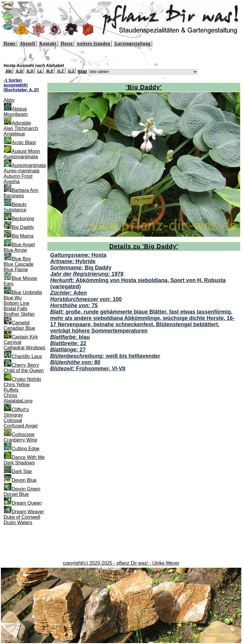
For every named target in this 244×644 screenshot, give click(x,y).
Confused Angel (21, 426)
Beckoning (23, 219)
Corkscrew (23, 434)
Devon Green (26, 489)
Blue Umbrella (27, 292)
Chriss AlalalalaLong (18, 398)
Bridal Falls (15, 309)
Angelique (14, 134)
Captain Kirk (25, 337)
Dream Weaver (28, 512)
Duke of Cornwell (22, 517)
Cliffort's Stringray (16, 412)
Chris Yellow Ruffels (17, 387)
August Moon (26, 151)
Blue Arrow (15, 250)
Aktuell (27, 43)
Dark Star (22, 471)
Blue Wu (13, 298)
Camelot (21, 323)
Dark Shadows (19, 463)
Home (10, 43)
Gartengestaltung (133, 43)
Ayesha (12, 182)
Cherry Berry (25, 365)
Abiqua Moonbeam (16, 112)
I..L (40, 71)
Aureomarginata (21, 157)
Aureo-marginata (21, 171)
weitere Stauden (94, 43)
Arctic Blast (24, 143)
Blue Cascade (19, 264)
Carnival (12, 342)
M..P (50, 71)
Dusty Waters (18, 522)
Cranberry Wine (20, 440)
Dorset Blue (16, 494)
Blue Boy (21, 259)
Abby (9, 100)
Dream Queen (27, 503)
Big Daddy (23, 227)
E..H (30, 71)
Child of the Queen (24, 371)
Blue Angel (23, 245)
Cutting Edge (26, 449)
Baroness (14, 196)
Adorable (21, 123)
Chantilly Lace (27, 356)
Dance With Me (28, 457)
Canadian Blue (19, 328)
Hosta (67, 43)
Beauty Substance (15, 207)
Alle (9, 71)
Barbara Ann (25, 190)
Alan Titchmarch (21, 128)
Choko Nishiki (26, 379)
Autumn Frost (18, 176)
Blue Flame (16, 270)
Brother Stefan (19, 314)
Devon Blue (24, 480)
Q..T (61, 71)
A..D (19, 71)
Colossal (13, 420)
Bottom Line (16, 303)
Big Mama (23, 236)
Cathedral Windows (24, 348)
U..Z (71, 71)
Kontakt (48, 43)
